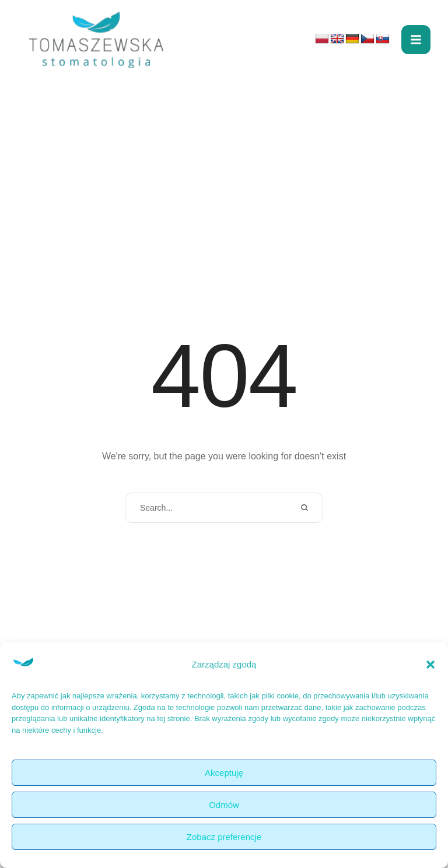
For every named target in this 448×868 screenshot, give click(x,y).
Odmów (224, 805)
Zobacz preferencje (224, 837)
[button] (430, 665)
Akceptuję (224, 773)
